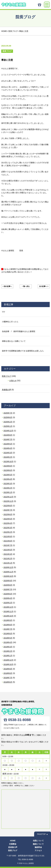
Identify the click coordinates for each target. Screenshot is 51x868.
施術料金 (38, 847)
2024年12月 (8, 431)
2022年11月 (8, 501)
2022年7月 (8, 510)
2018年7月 (8, 678)
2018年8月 (8, 673)
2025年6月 (8, 417)
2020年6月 (8, 594)
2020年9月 (8, 581)
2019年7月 (8, 629)
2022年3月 (8, 528)
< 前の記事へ (7, 286)
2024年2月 (8, 457)
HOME (13, 841)
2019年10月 (8, 616)
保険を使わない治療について (14, 341)
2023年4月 (8, 479)
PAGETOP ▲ (43, 834)
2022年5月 (8, 519)
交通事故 (13, 844)
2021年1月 (8, 563)
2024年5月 (8, 444)
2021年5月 (8, 550)
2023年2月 (8, 488)
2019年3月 (8, 647)
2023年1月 (8, 492)
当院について (38, 841)
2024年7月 (8, 439)
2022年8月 (8, 506)
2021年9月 (8, 536)
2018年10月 (8, 664)
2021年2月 (8, 559)
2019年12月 (8, 607)
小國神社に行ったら (10, 322)
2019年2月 (8, 651)
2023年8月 (8, 466)
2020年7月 (8, 589)
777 (3, 312)
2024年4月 (8, 448)
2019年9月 (8, 620)
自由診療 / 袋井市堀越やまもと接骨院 (19, 331)
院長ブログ (6, 376)
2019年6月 (8, 634)
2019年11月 (8, 611)
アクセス (38, 850)
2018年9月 (8, 669)
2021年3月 (8, 554)
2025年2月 (8, 422)
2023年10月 (8, 462)
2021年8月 (8, 541)
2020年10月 (8, 576)
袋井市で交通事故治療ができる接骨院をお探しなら (23, 351)
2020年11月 (8, 572)
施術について (38, 844)
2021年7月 (8, 545)
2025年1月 (8, 426)
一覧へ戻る (26, 286)
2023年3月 (8, 484)
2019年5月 (8, 638)
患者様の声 (6, 390)
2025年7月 (8, 413)
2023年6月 (8, 470)
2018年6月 (8, 682)
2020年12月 (8, 567)
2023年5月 (8, 475)
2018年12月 (8, 660)
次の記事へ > (44, 286)
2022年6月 (8, 514)
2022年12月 (8, 497)
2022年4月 (8, 523)
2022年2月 (8, 532)
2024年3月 (8, 453)
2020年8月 (8, 585)
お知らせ (13, 381)
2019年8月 (8, 625)
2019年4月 (8, 642)
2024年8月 (8, 435)
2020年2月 (8, 603)
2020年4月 (8, 598)
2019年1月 (8, 656)
